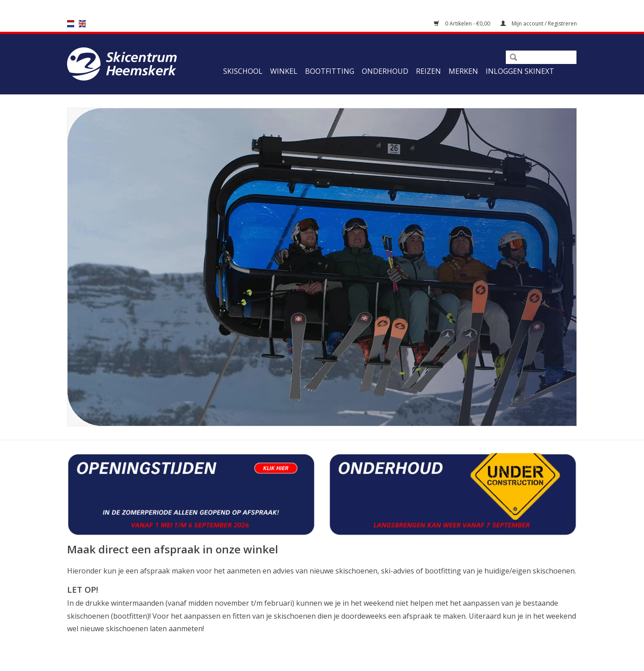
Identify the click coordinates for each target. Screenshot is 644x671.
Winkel (284, 71)
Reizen (428, 71)
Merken (463, 71)
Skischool (243, 71)
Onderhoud (385, 71)
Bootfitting (330, 71)
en (82, 24)
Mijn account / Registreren (539, 23)
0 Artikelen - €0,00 (463, 23)
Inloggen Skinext (520, 71)
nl (71, 24)
